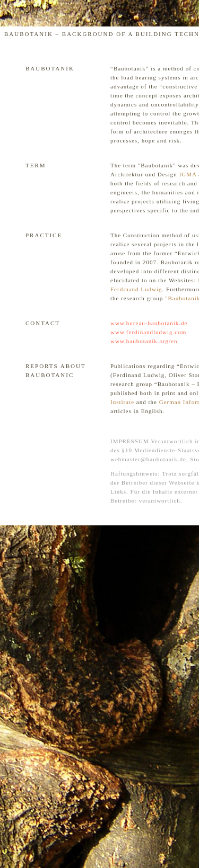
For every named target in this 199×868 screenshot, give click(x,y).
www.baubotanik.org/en (144, 341)
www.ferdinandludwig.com (148, 332)
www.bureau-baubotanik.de (149, 323)
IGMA (188, 174)
